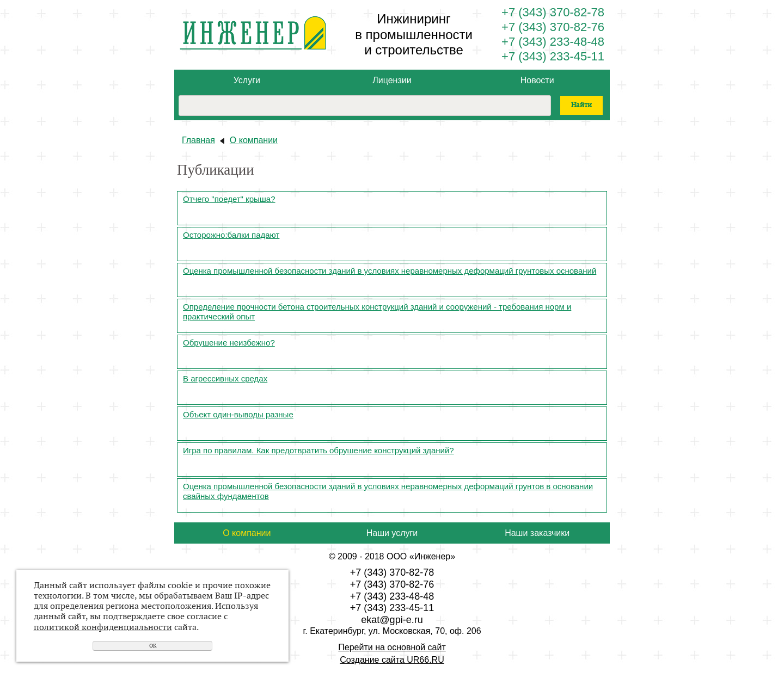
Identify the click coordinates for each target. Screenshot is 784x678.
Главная (198, 140)
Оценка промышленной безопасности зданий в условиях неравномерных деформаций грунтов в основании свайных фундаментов (388, 491)
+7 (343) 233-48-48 (553, 42)
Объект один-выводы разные (238, 414)
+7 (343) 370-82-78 (553, 12)
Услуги (247, 80)
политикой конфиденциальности (103, 627)
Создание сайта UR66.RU (392, 660)
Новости (537, 80)
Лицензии (392, 80)
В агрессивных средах (225, 378)
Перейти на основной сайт (392, 647)
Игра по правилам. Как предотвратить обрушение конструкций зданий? (318, 450)
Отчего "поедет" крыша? (229, 199)
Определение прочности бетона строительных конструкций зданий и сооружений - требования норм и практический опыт (377, 312)
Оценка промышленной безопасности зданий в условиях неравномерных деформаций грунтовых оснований (390, 271)
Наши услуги (392, 533)
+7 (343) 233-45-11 (553, 56)
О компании (254, 140)
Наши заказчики (537, 533)
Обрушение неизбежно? (229, 343)
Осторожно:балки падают (231, 235)
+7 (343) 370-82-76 (553, 27)
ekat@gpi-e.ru (392, 620)
